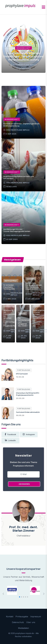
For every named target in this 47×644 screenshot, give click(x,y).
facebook (10, 435)
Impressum (36, 617)
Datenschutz (18, 622)
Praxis (22, 314)
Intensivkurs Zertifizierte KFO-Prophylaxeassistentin (28, 394)
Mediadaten (23, 628)
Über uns (31, 622)
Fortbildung (24, 370)
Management (11, 281)
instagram (29, 435)
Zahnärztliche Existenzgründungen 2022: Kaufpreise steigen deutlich (34, 286)
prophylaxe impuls (27, 65)
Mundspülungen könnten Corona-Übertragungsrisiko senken (17, 230)
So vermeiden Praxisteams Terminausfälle (9, 287)
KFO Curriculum (22, 374)
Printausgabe (22, 617)
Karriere (31, 279)
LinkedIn (10, 441)
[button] (20, 597)
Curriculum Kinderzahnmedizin (28, 412)
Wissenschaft (23, 48)
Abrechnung (11, 306)
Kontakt (10, 617)
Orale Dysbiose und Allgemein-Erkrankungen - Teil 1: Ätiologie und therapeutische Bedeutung (23, 56)
